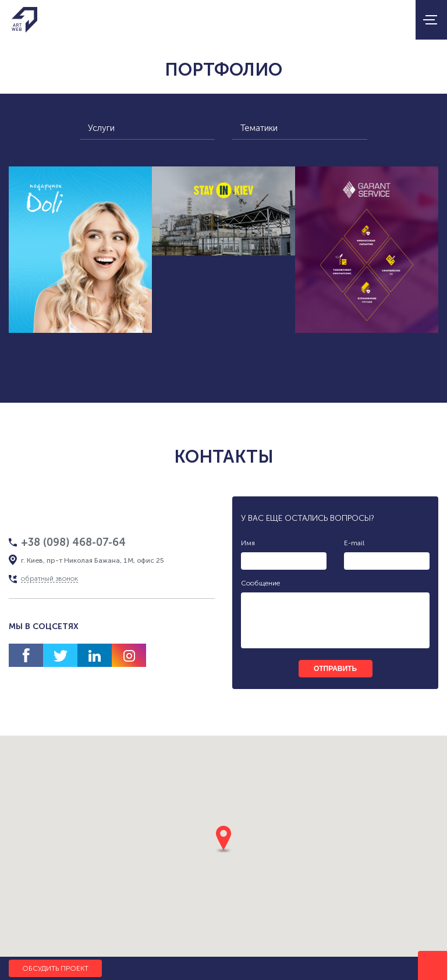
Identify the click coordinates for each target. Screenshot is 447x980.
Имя (248, 543)
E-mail (354, 543)
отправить (335, 669)
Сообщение (260, 583)
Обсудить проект (55, 968)
